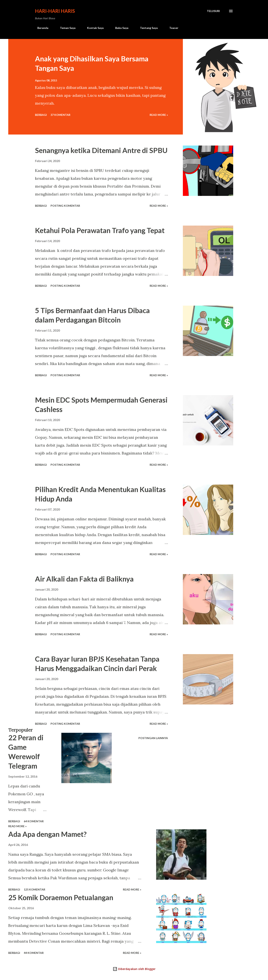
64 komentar (34, 821)
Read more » (159, 115)
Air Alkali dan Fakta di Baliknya (84, 579)
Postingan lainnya (153, 738)
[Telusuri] (213, 11)
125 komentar (35, 889)
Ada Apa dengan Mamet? (47, 834)
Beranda (41, 28)
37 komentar (60, 115)
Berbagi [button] (41, 115)
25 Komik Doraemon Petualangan (61, 897)
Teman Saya (65, 28)
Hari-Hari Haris (55, 11)
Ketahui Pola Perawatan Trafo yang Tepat (100, 230)
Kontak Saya (93, 28)
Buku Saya (119, 28)
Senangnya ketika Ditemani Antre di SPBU (101, 150)
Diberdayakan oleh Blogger (134, 969)
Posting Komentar (65, 206)
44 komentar (34, 953)
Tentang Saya (146, 28)
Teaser (171, 28)
